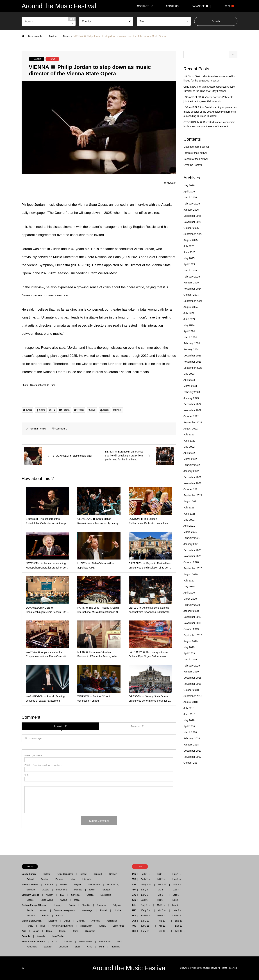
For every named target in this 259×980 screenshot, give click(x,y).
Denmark (98, 874)
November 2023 (192, 362)
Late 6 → (177, 900)
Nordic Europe (30, 874)
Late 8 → (177, 910)
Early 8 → (146, 910)
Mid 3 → (162, 884)
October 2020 (191, 562)
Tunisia (102, 926)
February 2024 (192, 343)
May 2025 (189, 258)
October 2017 (191, 763)
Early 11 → (146, 926)
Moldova (30, 916)
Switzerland (62, 890)
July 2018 (189, 708)
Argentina (114, 947)
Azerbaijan (112, 921)
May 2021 (189, 520)
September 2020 (193, 568)
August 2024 (191, 307)
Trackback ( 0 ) (138, 726)
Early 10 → (146, 921)
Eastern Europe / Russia (35, 905)
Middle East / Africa (33, 921)
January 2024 (191, 349)
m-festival (42, 429)
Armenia (96, 921)
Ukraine (118, 910)
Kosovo (43, 910)
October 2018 (191, 690)
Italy (62, 895)
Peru (102, 947)
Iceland (47, 874)
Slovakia (86, 905)
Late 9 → (177, 916)
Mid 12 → (163, 931)
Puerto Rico (105, 942)
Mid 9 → (161, 916)
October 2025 (191, 228)
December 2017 (192, 751)
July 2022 (189, 435)
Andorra (49, 884)
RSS (23, 968)
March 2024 (190, 337)
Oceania (27, 936)
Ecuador (48, 947)
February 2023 (192, 392)
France (63, 884)
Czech (72, 905)
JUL (134, 905)
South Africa (118, 926)
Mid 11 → (164, 926)
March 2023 (190, 386)
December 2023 (192, 356)
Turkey (30, 926)
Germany (31, 890)
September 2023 (193, 368)
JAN (134, 874)
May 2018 (189, 720)
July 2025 (189, 246)
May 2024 (189, 325)
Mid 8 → (162, 910)
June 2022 (189, 441)
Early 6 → (146, 900)
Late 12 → (180, 931)
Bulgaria (117, 905)
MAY (134, 895)
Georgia (81, 921)
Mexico (121, 942)
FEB (134, 879)
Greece (30, 900)
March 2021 (190, 532)
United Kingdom (65, 874)
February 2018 (192, 738)
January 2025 (191, 283)
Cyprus (64, 900)
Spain (92, 890)
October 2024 (191, 295)
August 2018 (191, 702)
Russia (59, 916)
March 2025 (190, 270)
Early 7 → (145, 905)
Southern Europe (31, 895)
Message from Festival (196, 147)
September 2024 (193, 301)
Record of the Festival (196, 159)
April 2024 (189, 331)
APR (134, 890)
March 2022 (190, 459)
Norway (113, 874)
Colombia (63, 947)
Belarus (45, 916)
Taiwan (62, 931)
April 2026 (189, 192)
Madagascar (86, 926)
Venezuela (31, 947)
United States (86, 942)
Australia (41, 936)
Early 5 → (146, 895)
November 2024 (192, 289)
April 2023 (189, 380)
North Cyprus (47, 900)
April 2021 (189, 526)
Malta (77, 900)
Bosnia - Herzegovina (64, 910)
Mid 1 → (161, 874)
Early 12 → (146, 931)
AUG (134, 910)
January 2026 (191, 210)
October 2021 (191, 489)
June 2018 (189, 714)
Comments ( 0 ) (60, 726)
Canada (68, 942)
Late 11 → (180, 926)
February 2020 (192, 605)
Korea (75, 931)
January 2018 (191, 745)
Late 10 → (180, 921)
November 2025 (192, 222)
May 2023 (189, 374)
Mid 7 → (161, 905)
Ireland (83, 874)
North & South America (35, 942)
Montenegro (87, 910)
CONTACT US (145, 6)
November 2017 (192, 757)
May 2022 (189, 447)
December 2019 (192, 617)
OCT (134, 921)
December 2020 (192, 550)
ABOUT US (173, 6)
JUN (134, 900)
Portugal (106, 890)
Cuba (55, 942)
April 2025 (189, 264)
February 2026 (192, 204)
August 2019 (191, 641)
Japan (36, 931)
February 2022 (192, 465)
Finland (30, 879)
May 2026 (189, 185)
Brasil (78, 947)
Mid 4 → (162, 890)
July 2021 (189, 508)
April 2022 (189, 453)
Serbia (30, 910)
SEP (134, 916)
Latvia (72, 879)
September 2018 (193, 696)
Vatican (50, 895)
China (49, 931)
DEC (134, 931)
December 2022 (192, 404)
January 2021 (191, 544)
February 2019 (192, 666)
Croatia (90, 895)
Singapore (90, 931)
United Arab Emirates (63, 926)
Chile (90, 947)
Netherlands (94, 884)
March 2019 (190, 660)
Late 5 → (177, 895)
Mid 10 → (163, 921)
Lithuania (87, 879)
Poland (104, 910)
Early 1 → (146, 874)
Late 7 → (177, 905)
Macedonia (106, 895)
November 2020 (192, 556)
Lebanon (53, 921)
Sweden (45, 879)
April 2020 (189, 593)
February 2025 (192, 277)
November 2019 (192, 623)
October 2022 (191, 416)
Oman (67, 921)
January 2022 (191, 471)
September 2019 (193, 635)
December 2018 (192, 678)
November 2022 (192, 410)
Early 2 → (146, 879)
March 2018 (190, 732)
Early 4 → (146, 890)
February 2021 (192, 538)
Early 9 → (146, 916)
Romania (101, 905)
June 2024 (189, 319)
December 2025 (192, 216)
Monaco (78, 890)
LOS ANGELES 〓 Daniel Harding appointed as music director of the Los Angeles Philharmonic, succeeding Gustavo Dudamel (210, 112)
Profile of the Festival (195, 153)
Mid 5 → (162, 895)
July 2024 (189, 313)
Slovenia (75, 895)
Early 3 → (146, 884)
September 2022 (193, 422)
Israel (43, 926)
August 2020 (191, 574)
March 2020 (190, 599)
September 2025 (193, 234)
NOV (134, 926)
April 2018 (189, 726)
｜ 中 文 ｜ (230, 6)
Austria (38, 59)
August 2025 (191, 240)
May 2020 (189, 586)
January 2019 (191, 672)
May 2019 (189, 647)
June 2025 (189, 252)
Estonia (59, 879)
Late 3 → (177, 884)
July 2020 (189, 581)
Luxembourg (113, 884)
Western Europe (31, 884)
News (52, 59)
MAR (134, 884)
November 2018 (192, 684)
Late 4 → (177, 890)
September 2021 (193, 495)
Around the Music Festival (129, 968)
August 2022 (191, 429)
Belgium (77, 884)
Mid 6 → (161, 900)
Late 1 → (177, 874)
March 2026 (190, 197)
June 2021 (189, 514)
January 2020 (191, 611)
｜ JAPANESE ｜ (200, 6)
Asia (25, 931)
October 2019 (191, 629)
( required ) (33, 755)
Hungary (57, 905)
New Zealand (59, 936)
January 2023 (191, 398)
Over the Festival (193, 165)
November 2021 (192, 483)
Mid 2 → (161, 879)
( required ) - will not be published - (44, 765)
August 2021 (191, 501)
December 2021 (192, 477)
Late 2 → (177, 879)
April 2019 (189, 653)
